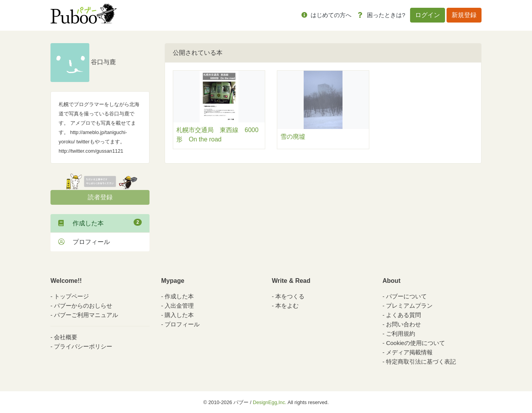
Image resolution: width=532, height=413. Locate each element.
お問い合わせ (403, 324)
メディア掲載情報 (409, 352)
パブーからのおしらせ (83, 306)
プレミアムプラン (409, 306)
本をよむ (287, 306)
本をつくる (290, 296)
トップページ (71, 296)
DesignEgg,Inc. (270, 402)
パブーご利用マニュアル (86, 315)
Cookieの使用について (416, 343)
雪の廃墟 (293, 137)
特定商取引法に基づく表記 (421, 362)
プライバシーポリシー (83, 346)
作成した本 (100, 223)
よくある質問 (403, 315)
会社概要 (66, 337)
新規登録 (464, 15)
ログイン (428, 15)
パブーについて (406, 296)
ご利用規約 (401, 334)
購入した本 (179, 315)
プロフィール (84, 242)
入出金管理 (179, 306)
